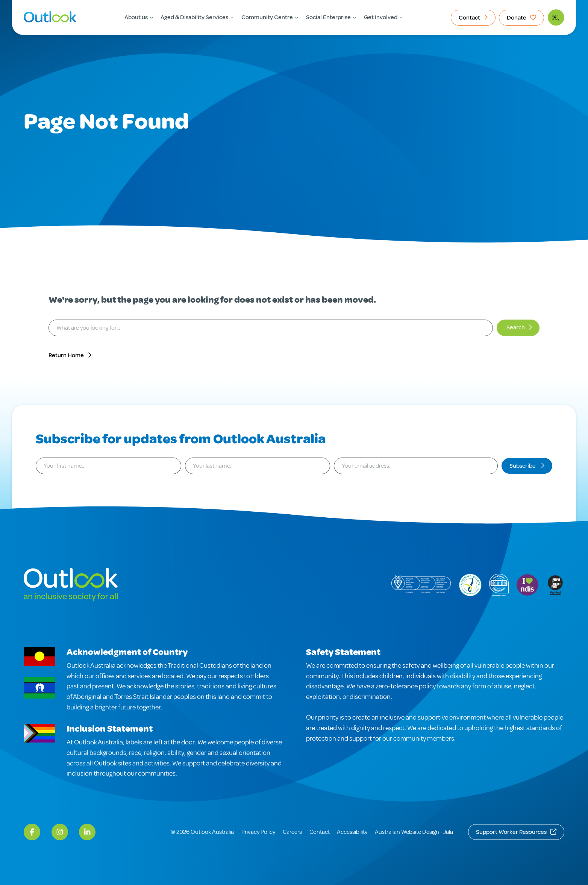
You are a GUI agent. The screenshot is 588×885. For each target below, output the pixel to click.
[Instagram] (60, 832)
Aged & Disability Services (194, 17)
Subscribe (523, 466)
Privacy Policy (258, 832)
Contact (469, 18)
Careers (292, 832)
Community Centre (267, 17)
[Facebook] (32, 832)
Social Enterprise (328, 17)
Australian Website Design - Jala (414, 832)
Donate (517, 18)
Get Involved (381, 17)
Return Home (66, 355)
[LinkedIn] (87, 832)
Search (516, 327)
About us (136, 17)
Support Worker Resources (511, 832)
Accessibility (352, 832)
